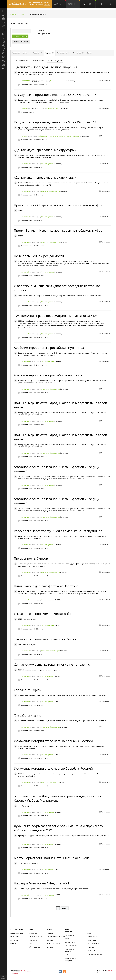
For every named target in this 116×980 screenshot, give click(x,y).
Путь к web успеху (52, 109)
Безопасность (34, 940)
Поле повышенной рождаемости (39, 256)
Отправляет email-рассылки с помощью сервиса (39, 4)
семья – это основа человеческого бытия (45, 614)
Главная (13, 14)
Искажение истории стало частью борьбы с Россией (53, 741)
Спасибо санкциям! (28, 690)
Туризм (68, 939)
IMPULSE (24, 109)
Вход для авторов (17, 933)
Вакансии (32, 944)
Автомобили (69, 935)
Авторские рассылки (21, 53)
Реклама (50, 933)
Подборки (89, 3)
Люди (23, 14)
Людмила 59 (26, 164)
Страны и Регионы (93, 944)
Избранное (78, 53)
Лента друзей (63, 53)
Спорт (89, 933)
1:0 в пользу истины (48, 164)
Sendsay (50, 940)
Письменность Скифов (31, 558)
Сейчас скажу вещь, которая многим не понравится (53, 664)
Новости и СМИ (92, 940)
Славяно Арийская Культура (51, 191)
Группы (74, 3)
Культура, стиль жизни (95, 954)
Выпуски (60, 3)
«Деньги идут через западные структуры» (45, 150)
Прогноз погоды (92, 937)
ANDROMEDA (26, 81)
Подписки (37, 53)
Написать (21, 41)
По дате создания (55, 61)
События (50, 947)
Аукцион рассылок (53, 944)
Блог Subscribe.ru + (35, 937)
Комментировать (27, 84)
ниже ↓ (65, 908)
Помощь (13, 944)
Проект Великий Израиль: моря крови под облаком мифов (58, 205)
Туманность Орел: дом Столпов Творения (45, 67)
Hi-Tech (68, 955)
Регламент (14, 940)
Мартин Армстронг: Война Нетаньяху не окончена (52, 858)
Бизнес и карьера (71, 946)
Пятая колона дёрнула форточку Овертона (46, 586)
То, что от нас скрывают (58, 81)
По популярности (22, 61)
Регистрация (15, 937)
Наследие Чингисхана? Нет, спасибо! (41, 883)
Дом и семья (91, 951)
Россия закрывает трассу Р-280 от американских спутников (58, 531)
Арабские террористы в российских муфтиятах (49, 348)
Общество (90, 947)
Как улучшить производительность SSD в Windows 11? (55, 95)
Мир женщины (70, 942)
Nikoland (111, 971)
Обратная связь (34, 947)
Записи (90, 53)
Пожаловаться (106, 81)
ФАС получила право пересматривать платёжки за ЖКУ (55, 316)
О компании (33, 933)
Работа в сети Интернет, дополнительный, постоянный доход (59, 136)
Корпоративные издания (56, 937)
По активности (38, 61)
